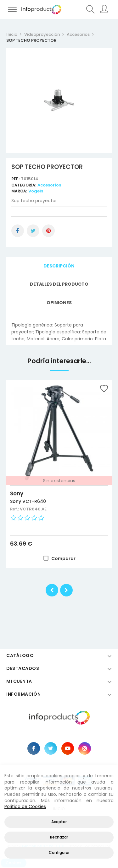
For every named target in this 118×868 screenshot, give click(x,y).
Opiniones (59, 303)
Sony (17, 493)
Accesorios (49, 185)
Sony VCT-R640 (28, 501)
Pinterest (48, 231)
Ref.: (16, 179)
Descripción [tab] (59, 266)
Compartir (18, 231)
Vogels (36, 191)
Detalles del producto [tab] (59, 284)
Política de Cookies (25, 806)
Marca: (19, 191)
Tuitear (33, 231)
